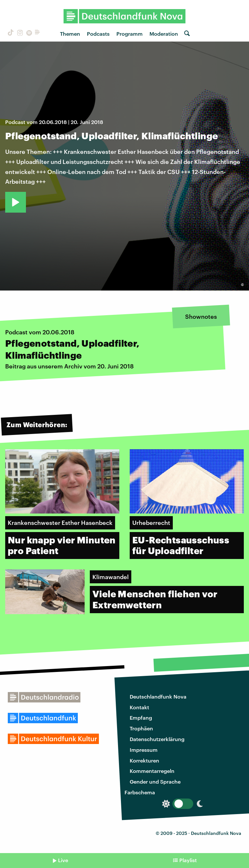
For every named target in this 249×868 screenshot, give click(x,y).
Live (63, 860)
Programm (130, 34)
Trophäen (141, 728)
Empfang (141, 718)
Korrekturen (144, 760)
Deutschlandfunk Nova (158, 696)
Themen (70, 34)
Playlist (188, 860)
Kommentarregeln (152, 771)
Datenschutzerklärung (157, 739)
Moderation (164, 34)
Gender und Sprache (155, 781)
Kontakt (139, 707)
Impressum (144, 750)
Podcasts (98, 34)
